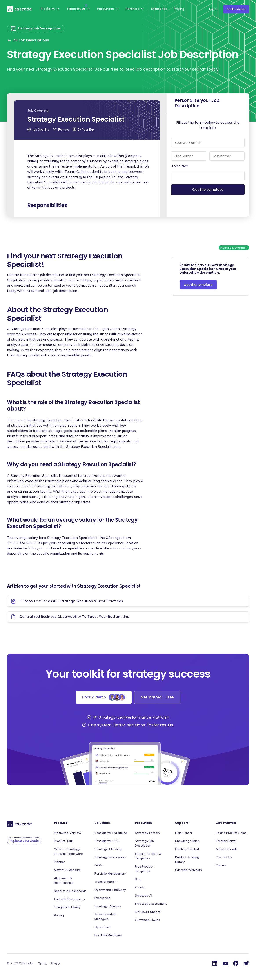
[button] (51, 9)
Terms (42, 963)
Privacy (55, 963)
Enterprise (159, 9)
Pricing (179, 9)
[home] (20, 9)
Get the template (198, 285)
